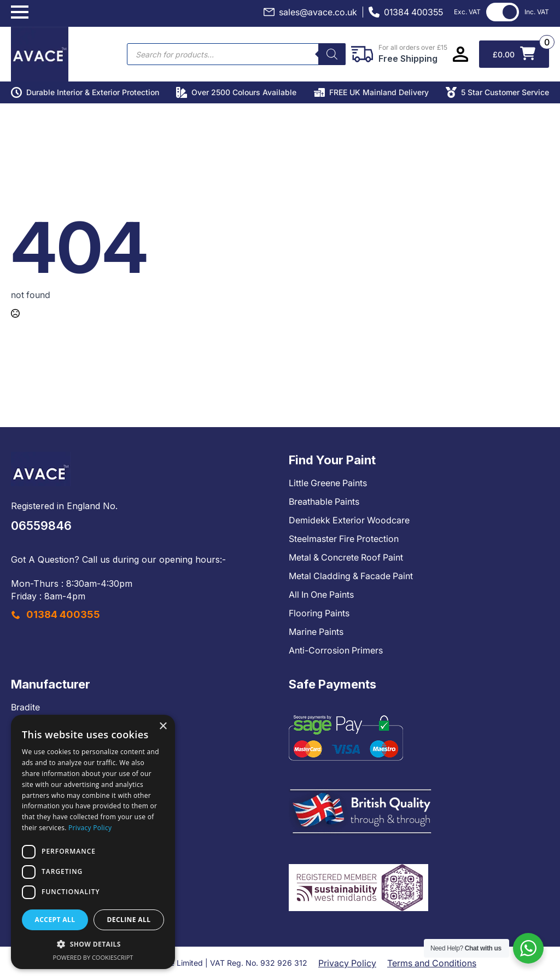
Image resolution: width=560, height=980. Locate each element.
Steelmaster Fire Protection (344, 539)
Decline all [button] (129, 920)
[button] (93, 944)
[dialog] (93, 842)
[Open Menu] (20, 12)
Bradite (25, 707)
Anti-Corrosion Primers (336, 650)
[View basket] (514, 54)
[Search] (332, 54)
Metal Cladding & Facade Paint (351, 576)
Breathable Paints (324, 501)
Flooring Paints (319, 613)
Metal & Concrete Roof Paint (346, 557)
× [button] (163, 727)
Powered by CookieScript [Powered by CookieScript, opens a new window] (93, 957)
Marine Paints (316, 632)
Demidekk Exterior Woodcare (349, 520)
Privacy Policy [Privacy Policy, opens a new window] (90, 828)
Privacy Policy (347, 963)
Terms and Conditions (432, 963)
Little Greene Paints (328, 483)
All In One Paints (321, 594)
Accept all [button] (55, 920)
